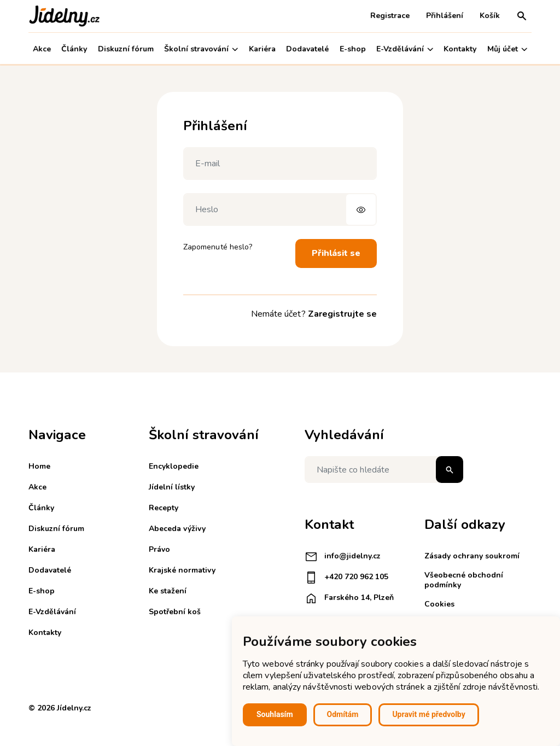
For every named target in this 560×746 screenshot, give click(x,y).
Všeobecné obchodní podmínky (464, 580)
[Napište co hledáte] (384, 470)
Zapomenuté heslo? (218, 247)
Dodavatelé (307, 49)
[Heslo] (280, 209)
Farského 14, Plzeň (349, 598)
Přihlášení (445, 16)
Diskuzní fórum (126, 49)
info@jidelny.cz (343, 557)
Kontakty (460, 49)
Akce (42, 49)
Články (74, 49)
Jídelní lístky (172, 487)
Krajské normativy (182, 570)
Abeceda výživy (177, 529)
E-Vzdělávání (405, 49)
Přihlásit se (336, 253)
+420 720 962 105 (346, 578)
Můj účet (507, 49)
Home (39, 466)
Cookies (439, 604)
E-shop (353, 49)
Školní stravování (201, 49)
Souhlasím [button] (275, 714)
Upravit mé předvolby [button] (428, 714)
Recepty (164, 508)
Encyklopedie (174, 466)
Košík (490, 16)
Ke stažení (168, 591)
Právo (159, 549)
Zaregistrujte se (342, 314)
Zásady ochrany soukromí (472, 556)
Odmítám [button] (343, 714)
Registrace (390, 16)
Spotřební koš (175, 612)
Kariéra (262, 49)
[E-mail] (280, 164)
